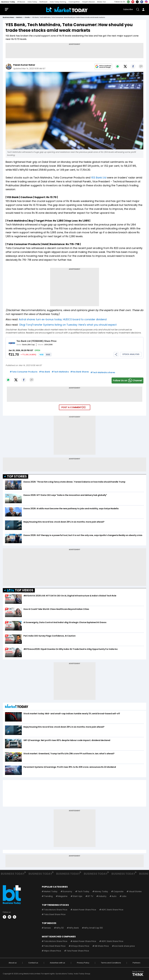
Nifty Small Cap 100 (93, 928)
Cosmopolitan (74, 2)
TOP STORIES (17, 476)
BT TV (90, 896)
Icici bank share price (124, 946)
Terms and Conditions (111, 963)
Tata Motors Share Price (56, 910)
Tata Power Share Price (78, 951)
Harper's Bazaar (89, 2)
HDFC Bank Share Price (112, 910)
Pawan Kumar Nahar (24, 65)
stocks (27, 17)
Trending (48, 896)
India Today (32, 2)
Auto (114, 896)
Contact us (33, 963)
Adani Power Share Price (84, 910)
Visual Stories (135, 891)
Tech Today (83, 891)
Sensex (47, 928)
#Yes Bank (45, 372)
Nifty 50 (60, 928)
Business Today (8, 2)
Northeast (43, 2)
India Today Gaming (58, 2)
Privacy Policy (83, 963)
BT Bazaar (21, 2)
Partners (137, 963)
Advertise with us (57, 963)
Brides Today (102, 2)
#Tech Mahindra (60, 372)
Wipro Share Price (53, 951)
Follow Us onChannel (127, 380)
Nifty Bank (74, 928)
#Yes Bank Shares (80, 372)
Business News (8, 17)
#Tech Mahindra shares (103, 372)
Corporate (118, 891)
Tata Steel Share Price (55, 914)
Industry (102, 896)
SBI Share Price (102, 946)
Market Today (51, 891)
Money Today (101, 891)
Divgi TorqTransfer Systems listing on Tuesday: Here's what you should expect (68, 325)
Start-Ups (78, 896)
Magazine (63, 896)
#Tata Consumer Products (24, 372)
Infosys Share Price (80, 946)
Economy (67, 891)
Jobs (124, 896)
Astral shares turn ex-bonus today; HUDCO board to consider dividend (63, 319)
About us (13, 963)
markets (19, 17)
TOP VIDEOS (20, 590)
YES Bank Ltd (99, 178)
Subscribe (128, 9)
